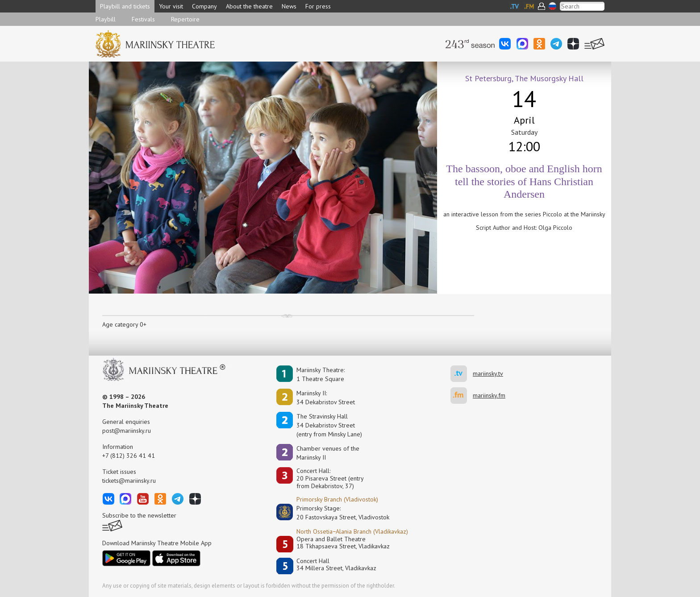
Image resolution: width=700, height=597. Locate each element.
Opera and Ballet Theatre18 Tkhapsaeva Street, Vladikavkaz (343, 543)
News (289, 6)
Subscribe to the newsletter (139, 515)
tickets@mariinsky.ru (129, 481)
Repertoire (185, 19)
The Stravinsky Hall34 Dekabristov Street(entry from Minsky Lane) (329, 425)
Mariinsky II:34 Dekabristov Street (326, 398)
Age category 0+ (124, 324)
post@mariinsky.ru (127, 431)
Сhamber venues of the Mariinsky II (328, 453)
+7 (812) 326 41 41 (129, 456)
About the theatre (249, 6)
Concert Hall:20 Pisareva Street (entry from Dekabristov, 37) (330, 478)
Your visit (171, 6)
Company (204, 6)
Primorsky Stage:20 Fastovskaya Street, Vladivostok (337, 513)
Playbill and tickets (125, 6)
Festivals (143, 19)
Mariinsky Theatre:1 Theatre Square (321, 374)
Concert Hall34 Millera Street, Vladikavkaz (336, 565)
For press (318, 6)
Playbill (106, 19)
